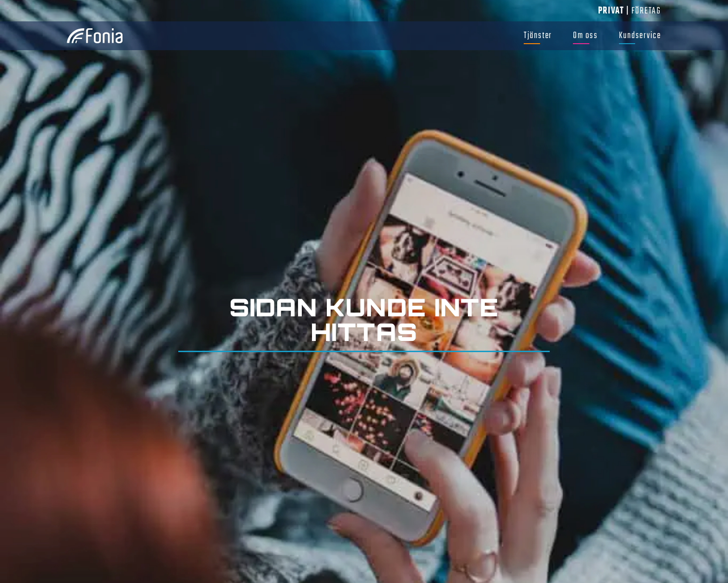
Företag (646, 11)
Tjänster (538, 36)
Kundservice (640, 36)
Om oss (585, 36)
